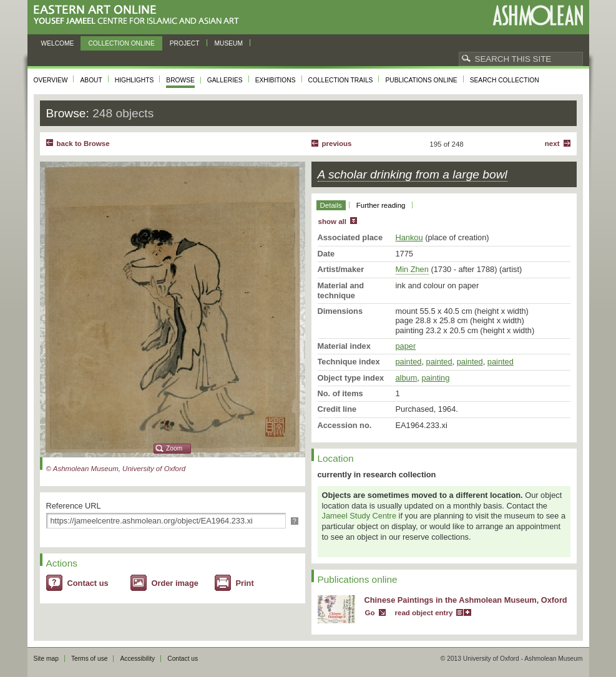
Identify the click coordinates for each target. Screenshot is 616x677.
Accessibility (137, 659)
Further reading (381, 205)
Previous (337, 144)
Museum (229, 43)
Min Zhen (412, 269)
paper (406, 346)
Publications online (421, 80)
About (91, 80)
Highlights (134, 80)
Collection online (121, 43)
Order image (175, 583)
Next (552, 144)
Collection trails (341, 80)
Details (331, 205)
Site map (46, 659)
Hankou (409, 237)
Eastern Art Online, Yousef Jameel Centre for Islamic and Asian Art (139, 15)
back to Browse (83, 144)
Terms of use (90, 659)
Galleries (225, 80)
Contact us (88, 583)
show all (332, 222)
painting (435, 378)
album (407, 378)
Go (370, 613)
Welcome (58, 43)
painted (409, 362)
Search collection (505, 80)
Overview (51, 80)
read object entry (424, 613)
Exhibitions (276, 80)
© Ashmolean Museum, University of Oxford (116, 469)
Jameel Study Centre (359, 516)
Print (245, 583)
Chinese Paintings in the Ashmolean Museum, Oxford (466, 600)
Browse (180, 80)
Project (185, 43)
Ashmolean (538, 15)
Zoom (174, 448)
